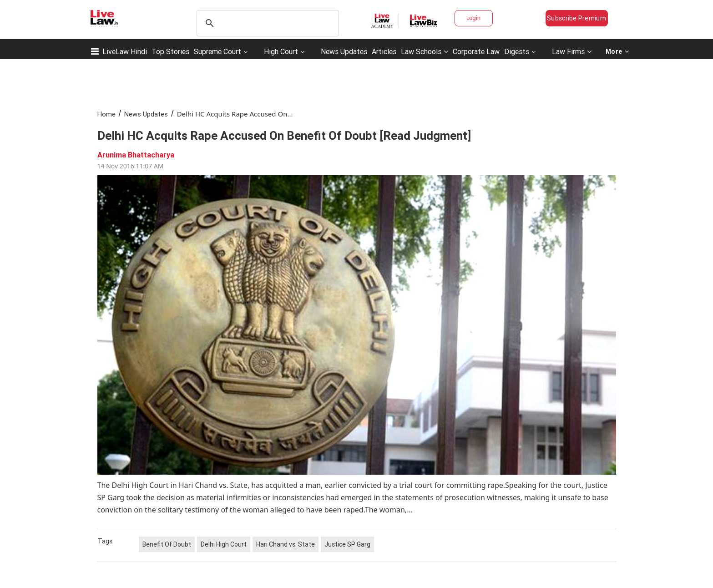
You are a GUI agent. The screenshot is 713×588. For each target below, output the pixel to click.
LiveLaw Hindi (125, 51)
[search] (266, 23)
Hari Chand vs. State (286, 544)
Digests (517, 51)
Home (106, 114)
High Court (281, 51)
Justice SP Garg (347, 544)
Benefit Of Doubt (167, 544)
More (617, 51)
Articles (384, 51)
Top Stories (170, 51)
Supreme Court (217, 51)
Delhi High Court (224, 544)
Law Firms (572, 51)
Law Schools (425, 51)
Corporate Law (476, 51)
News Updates (344, 51)
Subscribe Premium (576, 18)
